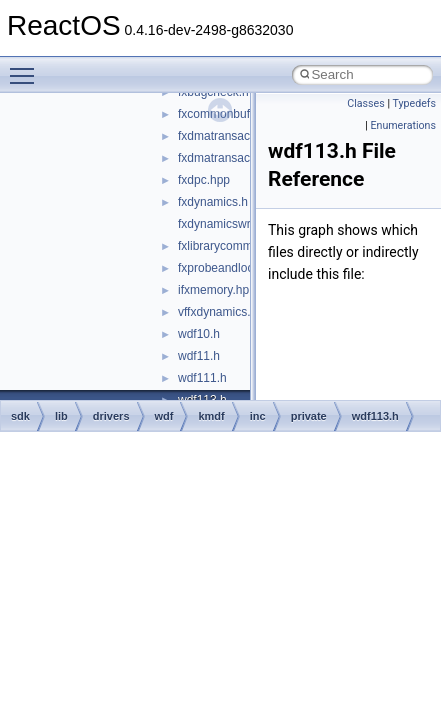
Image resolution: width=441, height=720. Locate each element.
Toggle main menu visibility (27, 67)
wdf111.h (202, 378)
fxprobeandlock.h (223, 268)
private (309, 416)
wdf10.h (199, 334)
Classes (365, 103)
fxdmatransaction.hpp (235, 136)
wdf (164, 416)
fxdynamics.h (213, 202)
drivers (111, 416)
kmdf (211, 416)
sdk (20, 416)
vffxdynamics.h (217, 312)
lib (61, 416)
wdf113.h (375, 416)
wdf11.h (199, 356)
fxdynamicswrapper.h (234, 224)
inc (258, 416)
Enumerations (403, 125)
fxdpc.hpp (204, 180)
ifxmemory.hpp (217, 290)
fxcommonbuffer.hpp (232, 114)
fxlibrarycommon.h (227, 246)
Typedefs (414, 103)
